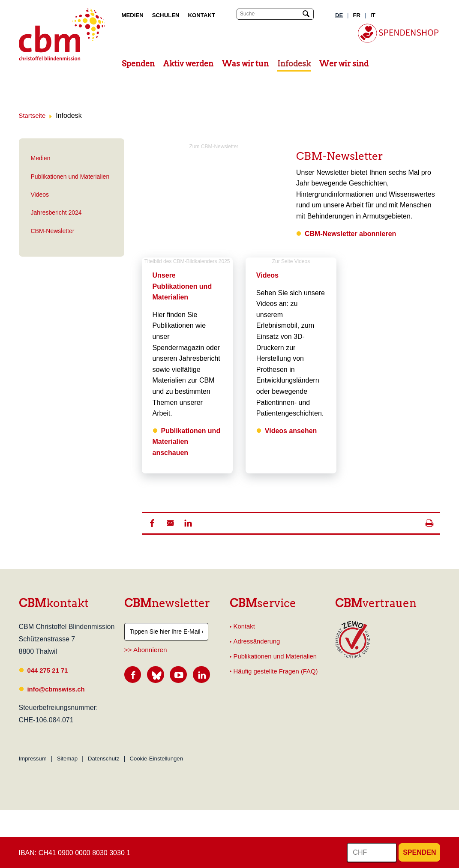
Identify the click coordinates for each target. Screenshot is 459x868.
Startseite (33, 115)
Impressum (33, 759)
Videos (40, 195)
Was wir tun (245, 64)
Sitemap (67, 759)
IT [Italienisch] (373, 15)
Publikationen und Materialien (70, 176)
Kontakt (202, 15)
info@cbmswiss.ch (58, 689)
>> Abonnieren (146, 649)
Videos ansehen (291, 430)
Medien (133, 15)
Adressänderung (259, 642)
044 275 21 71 (49, 670)
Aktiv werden (188, 64)
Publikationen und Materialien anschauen (187, 441)
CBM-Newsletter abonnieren (350, 233)
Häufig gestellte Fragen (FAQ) (279, 674)
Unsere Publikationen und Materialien (182, 286)
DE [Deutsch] (339, 15)
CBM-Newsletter (53, 231)
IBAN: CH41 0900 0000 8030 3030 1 (75, 853)
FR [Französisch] (357, 15)
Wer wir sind (344, 64)
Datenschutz (103, 759)
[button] (152, 522)
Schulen (166, 15)
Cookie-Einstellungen (156, 759)
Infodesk (294, 64)
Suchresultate (6, 8)
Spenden (138, 64)
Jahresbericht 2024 (56, 213)
